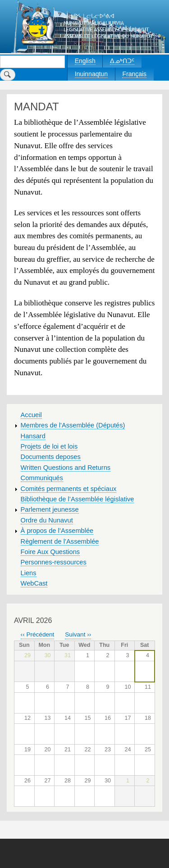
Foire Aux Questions (50, 552)
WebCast (34, 583)
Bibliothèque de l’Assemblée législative (78, 499)
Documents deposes (51, 457)
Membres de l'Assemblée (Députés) (73, 425)
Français (134, 74)
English (85, 61)
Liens (29, 573)
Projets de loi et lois (49, 446)
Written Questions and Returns (66, 468)
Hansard (33, 436)
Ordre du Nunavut (47, 520)
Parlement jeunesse (50, 509)
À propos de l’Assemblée (57, 531)
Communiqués (42, 478)
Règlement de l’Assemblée (60, 541)
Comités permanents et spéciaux (69, 489)
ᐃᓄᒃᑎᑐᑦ (122, 61)
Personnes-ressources (54, 562)
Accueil (31, 415)
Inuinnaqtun (91, 74)
